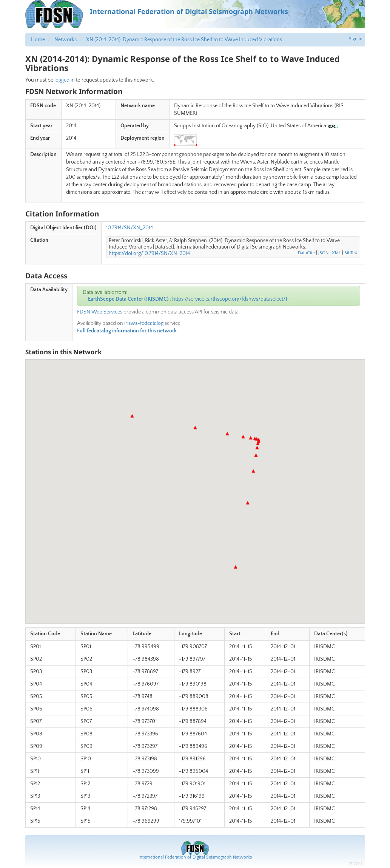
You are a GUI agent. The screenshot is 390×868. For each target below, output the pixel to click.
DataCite (306, 253)
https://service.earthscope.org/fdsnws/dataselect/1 (230, 299)
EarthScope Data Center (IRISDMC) (128, 299)
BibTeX (351, 253)
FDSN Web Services (100, 312)
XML (336, 253)
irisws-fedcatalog (144, 323)
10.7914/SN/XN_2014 (129, 228)
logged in (65, 80)
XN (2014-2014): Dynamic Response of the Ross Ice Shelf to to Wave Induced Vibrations (184, 40)
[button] (236, 567)
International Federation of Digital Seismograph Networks (195, 857)
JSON (323, 253)
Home (38, 40)
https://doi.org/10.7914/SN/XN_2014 (149, 253)
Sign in (356, 39)
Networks (66, 40)
